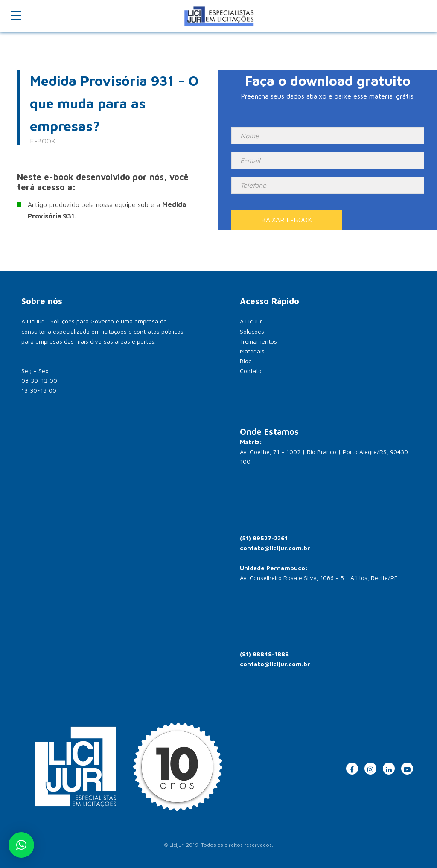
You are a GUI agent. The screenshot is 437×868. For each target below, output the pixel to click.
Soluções (252, 331)
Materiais (252, 351)
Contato (251, 371)
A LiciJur (251, 321)
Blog (246, 361)
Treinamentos (258, 341)
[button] (21, 845)
